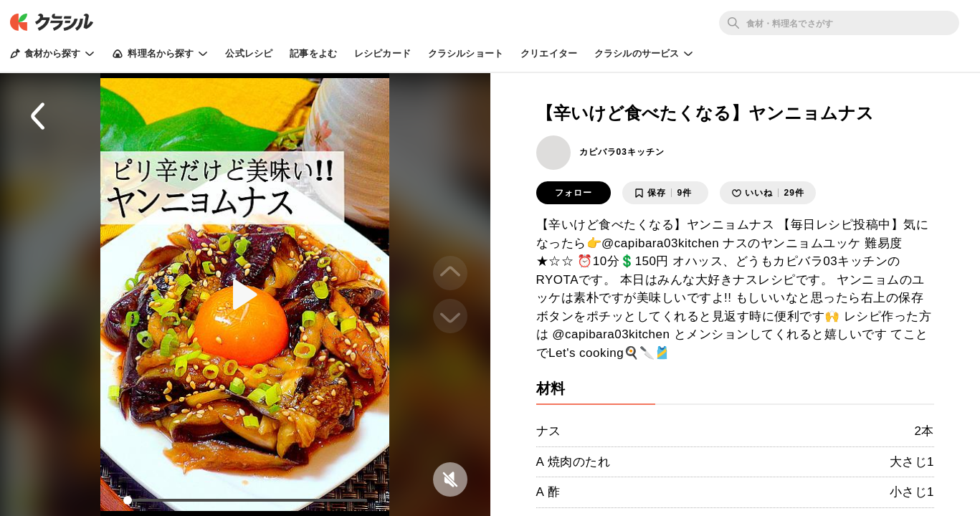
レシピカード (382, 53)
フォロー (574, 193)
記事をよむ (313, 53)
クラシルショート (466, 53)
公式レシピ (249, 53)
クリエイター (549, 53)
